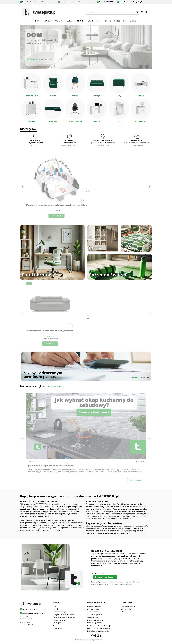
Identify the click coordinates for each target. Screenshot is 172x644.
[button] (137, 12)
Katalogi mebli (58, 623)
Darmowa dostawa (94, 606)
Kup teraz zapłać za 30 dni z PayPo (100, 626)
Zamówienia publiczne (95, 615)
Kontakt (56, 609)
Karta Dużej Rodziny (94, 623)
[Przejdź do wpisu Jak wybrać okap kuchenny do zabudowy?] (86, 426)
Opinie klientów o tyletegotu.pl (64, 617)
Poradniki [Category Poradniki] (33, 462)
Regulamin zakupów (60, 612)
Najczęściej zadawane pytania (98, 631)
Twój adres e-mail (98, 573)
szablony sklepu (81, 640)
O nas (55, 606)
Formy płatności (93, 609)
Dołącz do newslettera (105, 577)
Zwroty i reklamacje (94, 612)
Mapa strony (58, 628)
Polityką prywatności (125, 584)
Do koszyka (56, 216)
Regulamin (114, 582)
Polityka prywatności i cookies (64, 615)
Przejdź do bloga (56, 386)
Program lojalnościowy (95, 620)
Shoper (99, 640)
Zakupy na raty (92, 617)
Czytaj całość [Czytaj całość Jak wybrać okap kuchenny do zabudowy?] (135, 480)
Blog (55, 626)
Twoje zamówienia (128, 606)
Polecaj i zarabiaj (59, 620)
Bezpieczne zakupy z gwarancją (98, 628)
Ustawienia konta (127, 609)
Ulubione (124, 612)
